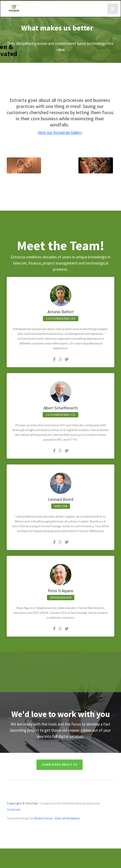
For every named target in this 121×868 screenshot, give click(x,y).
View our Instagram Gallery (60, 132)
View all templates (67, 818)
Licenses (14, 809)
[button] (113, 9)
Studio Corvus (43, 818)
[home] (14, 8)
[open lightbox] (24, 165)
